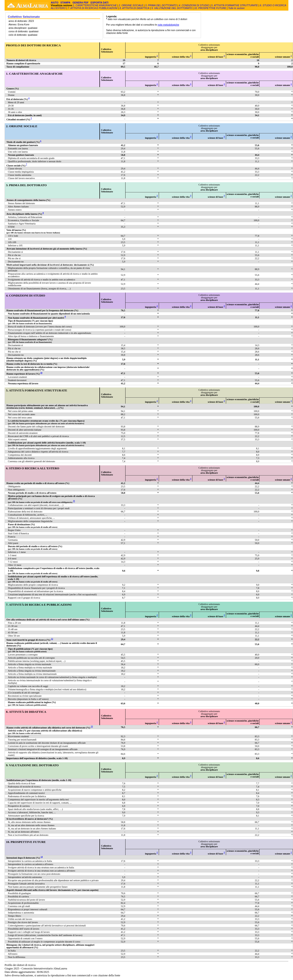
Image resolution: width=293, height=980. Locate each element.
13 (92, 727)
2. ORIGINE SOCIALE (131, 5)
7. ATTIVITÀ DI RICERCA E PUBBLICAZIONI (93, 8)
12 (52, 639)
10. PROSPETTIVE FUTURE (210, 8)
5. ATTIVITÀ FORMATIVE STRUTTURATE (234, 5)
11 (74, 501)
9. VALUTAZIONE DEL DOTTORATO (172, 8)
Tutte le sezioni (236, 8)
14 (42, 857)
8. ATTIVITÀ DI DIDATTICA (134, 8)
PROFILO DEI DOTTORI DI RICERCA (33, 45)
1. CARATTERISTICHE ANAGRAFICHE (95, 5)
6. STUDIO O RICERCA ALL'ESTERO (33, 468)
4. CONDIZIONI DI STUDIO (194, 5)
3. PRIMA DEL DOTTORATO (161, 5)
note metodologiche (168, 25)
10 (41, 373)
